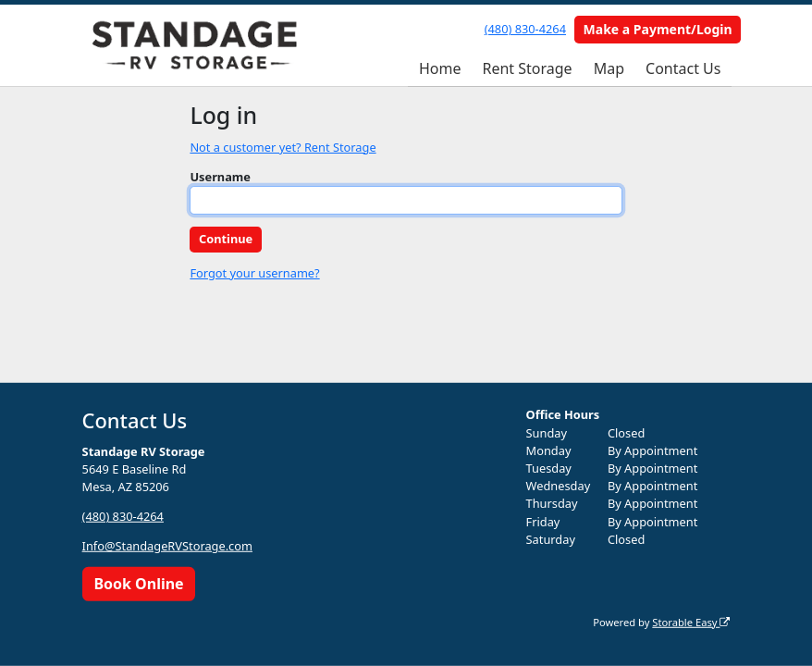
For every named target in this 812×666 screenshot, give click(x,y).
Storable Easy (691, 621)
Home (440, 68)
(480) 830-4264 (525, 29)
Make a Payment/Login (658, 29)
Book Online (138, 584)
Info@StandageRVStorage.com (167, 546)
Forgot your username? (254, 273)
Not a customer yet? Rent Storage (283, 147)
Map (609, 68)
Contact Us (683, 68)
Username (220, 177)
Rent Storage (527, 68)
